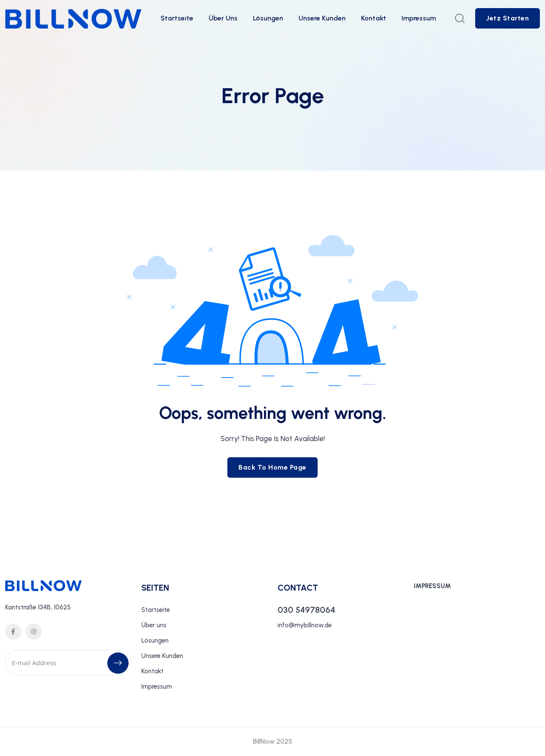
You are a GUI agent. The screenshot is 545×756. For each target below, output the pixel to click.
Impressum (419, 18)
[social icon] (13, 632)
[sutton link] (508, 18)
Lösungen (268, 18)
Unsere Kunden (322, 18)
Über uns (223, 18)
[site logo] (73, 23)
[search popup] (460, 18)
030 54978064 (306, 610)
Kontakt (374, 18)
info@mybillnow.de (305, 625)
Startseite (177, 18)
